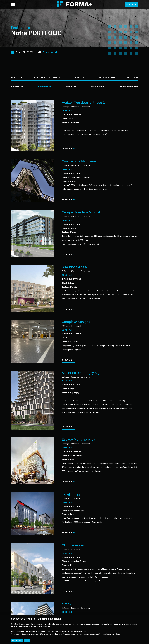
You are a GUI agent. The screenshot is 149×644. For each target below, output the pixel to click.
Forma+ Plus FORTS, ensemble (29, 52)
